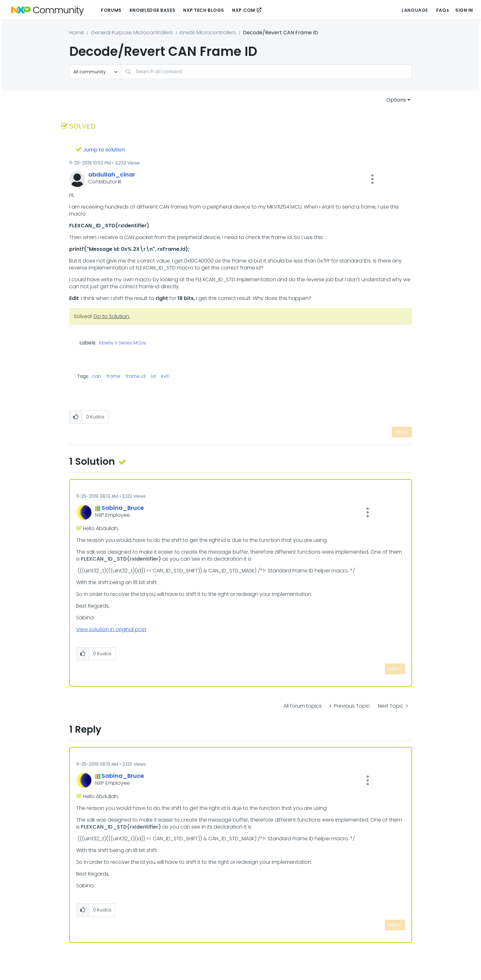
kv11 (165, 376)
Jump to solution (104, 150)
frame (114, 376)
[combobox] (267, 72)
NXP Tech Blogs (204, 10)
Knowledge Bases (152, 10)
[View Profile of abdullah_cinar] (112, 174)
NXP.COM (244, 10)
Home (77, 33)
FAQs (443, 10)
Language (415, 10)
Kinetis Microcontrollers (208, 33)
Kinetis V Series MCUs (123, 343)
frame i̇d (136, 376)
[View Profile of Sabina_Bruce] (123, 508)
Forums (111, 10)
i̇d (153, 376)
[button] (372, 179)
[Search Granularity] (95, 72)
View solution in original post (111, 629)
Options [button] (396, 100)
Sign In (464, 10)
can (97, 376)
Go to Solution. (112, 316)
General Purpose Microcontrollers (132, 33)
